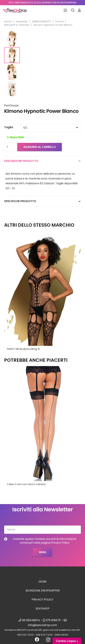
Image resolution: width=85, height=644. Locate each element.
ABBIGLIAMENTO (42, 21)
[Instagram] (48, 640)
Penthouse (11, 105)
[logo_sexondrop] (15, 10)
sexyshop (22, 21)
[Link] (79, 10)
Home (8, 21)
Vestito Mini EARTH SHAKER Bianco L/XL (30, 349)
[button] (73, 10)
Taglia (9, 127)
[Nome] (42, 530)
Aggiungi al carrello (40, 147)
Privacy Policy (42, 600)
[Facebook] (37, 639)
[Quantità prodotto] (10, 147)
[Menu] (65, 10)
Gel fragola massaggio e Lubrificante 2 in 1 (33, 484)
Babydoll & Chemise (17, 25)
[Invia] (42, 552)
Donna (59, 21)
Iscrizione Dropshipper (43, 591)
